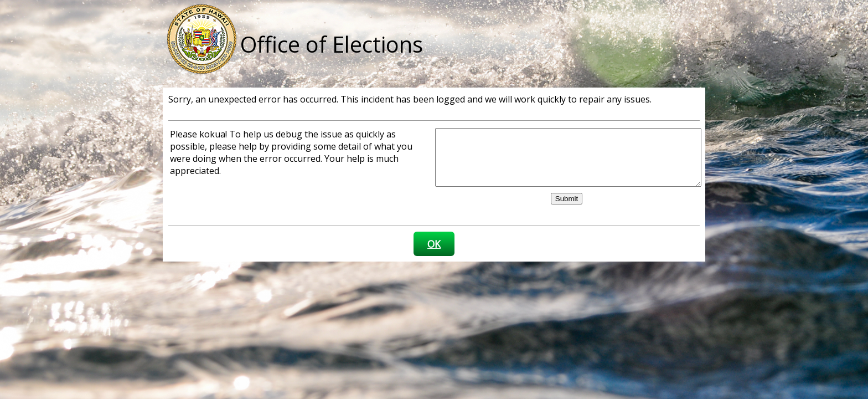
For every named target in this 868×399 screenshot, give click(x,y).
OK (434, 244)
